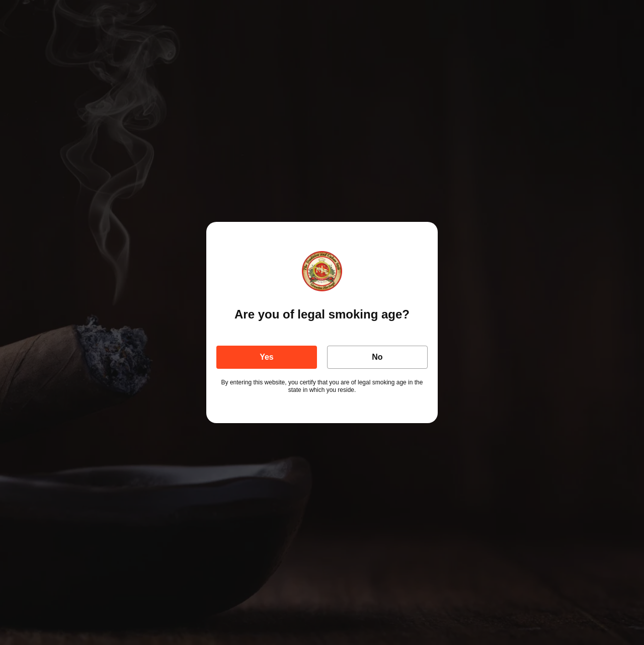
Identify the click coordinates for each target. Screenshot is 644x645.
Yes (267, 357)
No (377, 357)
